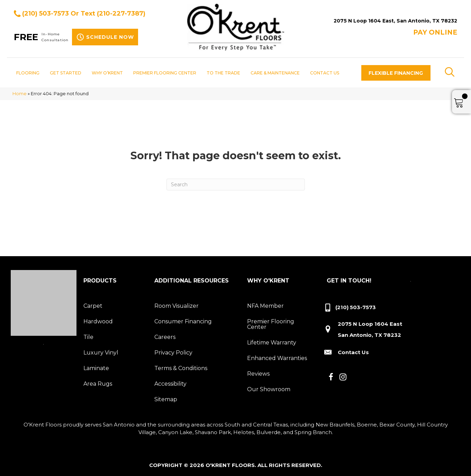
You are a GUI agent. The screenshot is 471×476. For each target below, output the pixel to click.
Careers (165, 337)
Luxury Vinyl (101, 353)
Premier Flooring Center (271, 324)
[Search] (236, 185)
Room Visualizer (176, 306)
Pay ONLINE (435, 32)
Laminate (96, 368)
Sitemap (166, 399)
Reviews (258, 374)
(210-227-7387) (121, 14)
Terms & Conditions (181, 368)
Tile (88, 337)
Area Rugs (98, 384)
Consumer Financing (183, 321)
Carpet (93, 306)
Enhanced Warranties (277, 358)
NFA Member (265, 306)
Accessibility (170, 384)
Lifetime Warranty (272, 343)
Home (20, 94)
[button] (396, 73)
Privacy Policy (173, 353)
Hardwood (98, 321)
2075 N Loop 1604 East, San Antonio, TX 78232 (395, 21)
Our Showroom (269, 389)
